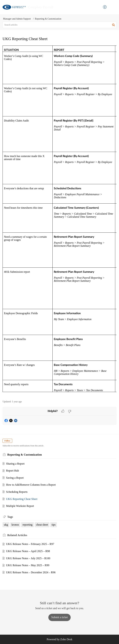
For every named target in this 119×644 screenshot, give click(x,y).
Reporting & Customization (48, 19)
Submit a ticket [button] (59, 617)
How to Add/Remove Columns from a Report (31, 485)
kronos (15, 525)
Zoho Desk (66, 639)
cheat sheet (42, 525)
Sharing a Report (15, 464)
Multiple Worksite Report (20, 506)
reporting (27, 525)
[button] (105, 7)
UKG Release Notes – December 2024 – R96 (31, 572)
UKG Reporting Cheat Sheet (22, 499)
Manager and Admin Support (17, 19)
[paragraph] (59, 221)
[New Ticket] (59, 617)
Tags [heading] (10, 517)
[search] (59, 25)
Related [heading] (17, 535)
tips (54, 525)
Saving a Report (15, 478)
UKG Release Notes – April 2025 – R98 (28, 551)
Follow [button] (7, 441)
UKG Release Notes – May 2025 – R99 (28, 565)
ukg (6, 525)
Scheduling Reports (17, 492)
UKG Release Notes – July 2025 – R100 (28, 558)
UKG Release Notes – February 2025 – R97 (30, 544)
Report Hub (13, 471)
